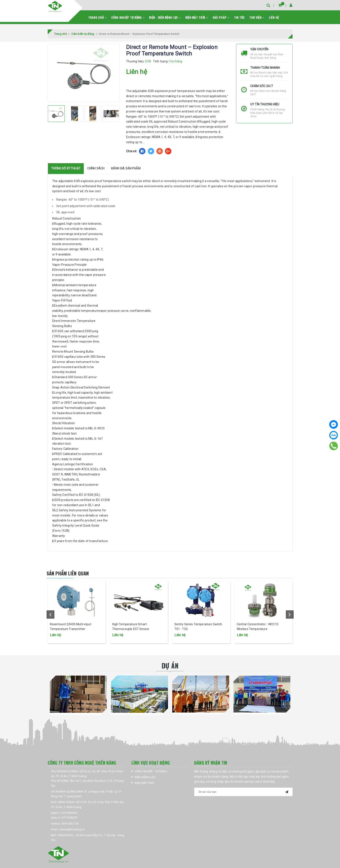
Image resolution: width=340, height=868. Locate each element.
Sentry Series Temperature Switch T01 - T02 (198, 636)
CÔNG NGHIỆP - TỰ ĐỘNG (151, 778)
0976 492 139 (70, 831)
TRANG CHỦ (98, 15)
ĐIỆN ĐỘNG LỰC (145, 784)
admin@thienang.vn (72, 837)
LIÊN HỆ (274, 15)
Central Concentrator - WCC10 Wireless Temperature (258, 636)
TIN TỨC (239, 15)
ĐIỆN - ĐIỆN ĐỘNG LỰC (165, 15)
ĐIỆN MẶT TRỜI (197, 15)
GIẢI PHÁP (221, 15)
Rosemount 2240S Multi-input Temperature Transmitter (71, 636)
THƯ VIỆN (257, 15)
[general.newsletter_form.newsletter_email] (243, 799)
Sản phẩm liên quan (76, 571)
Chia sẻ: (131, 149)
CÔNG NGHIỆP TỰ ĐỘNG (128, 15)
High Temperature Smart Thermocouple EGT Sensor (131, 636)
